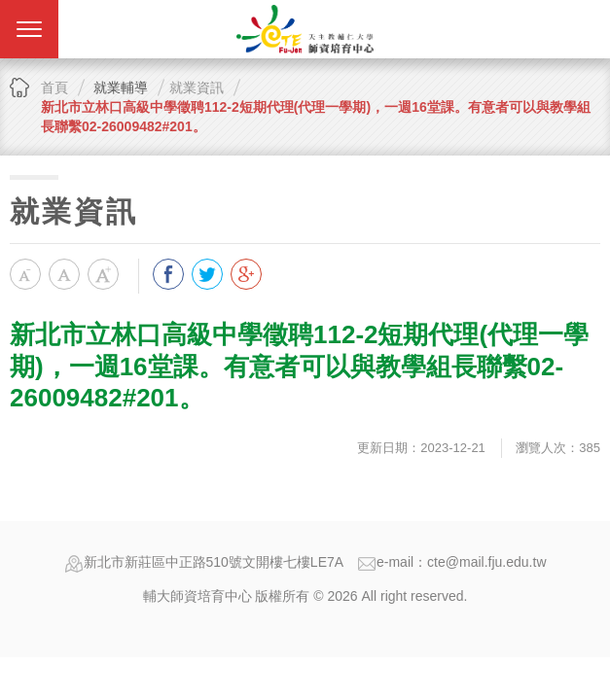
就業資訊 (197, 87)
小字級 (25, 274)
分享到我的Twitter (207, 274)
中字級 (64, 274)
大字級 (103, 274)
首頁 (54, 87)
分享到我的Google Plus (246, 274)
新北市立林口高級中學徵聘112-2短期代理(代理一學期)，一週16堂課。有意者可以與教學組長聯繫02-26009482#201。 (316, 117)
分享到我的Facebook (168, 274)
